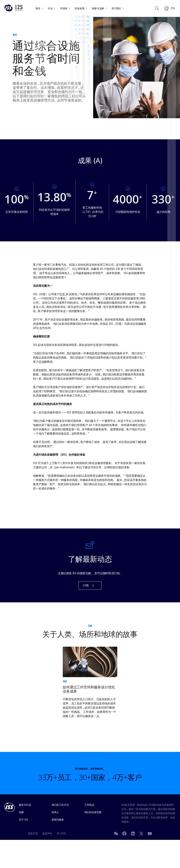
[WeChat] (116, 833)
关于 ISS (23, 820)
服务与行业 (25, 805)
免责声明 (47, 833)
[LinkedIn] (133, 833)
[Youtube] (150, 833)
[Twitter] (141, 833)
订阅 (89, 586)
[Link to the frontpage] (13, 11)
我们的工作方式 (60, 805)
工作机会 (89, 805)
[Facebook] (124, 833)
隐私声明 (33, 833)
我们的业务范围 (93, 812)
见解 (21, 812)
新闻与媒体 (58, 820)
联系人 (55, 812)
